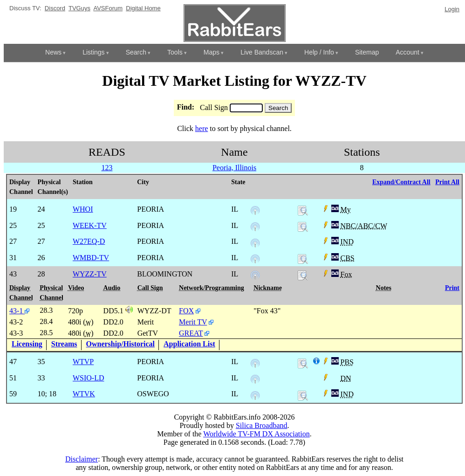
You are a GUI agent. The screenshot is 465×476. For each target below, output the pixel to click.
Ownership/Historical (121, 344)
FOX (186, 311)
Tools (175, 52)
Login (452, 9)
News (53, 52)
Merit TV (193, 322)
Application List (189, 344)
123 (107, 168)
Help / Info (319, 52)
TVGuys (79, 8)
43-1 (19, 311)
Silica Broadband (262, 425)
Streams (64, 344)
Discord (55, 8)
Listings (93, 52)
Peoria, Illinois (234, 168)
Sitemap (367, 52)
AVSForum (108, 8)
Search (136, 52)
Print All (447, 182)
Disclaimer (82, 459)
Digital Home (143, 8)
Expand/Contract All (401, 182)
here (202, 128)
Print (452, 288)
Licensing (27, 344)
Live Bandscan (262, 52)
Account (407, 52)
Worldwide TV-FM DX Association (256, 434)
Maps (212, 52)
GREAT (191, 333)
